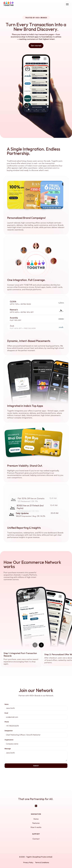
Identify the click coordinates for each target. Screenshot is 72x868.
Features (36, 823)
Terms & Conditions (42, 862)
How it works (36, 827)
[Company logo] (9, 4)
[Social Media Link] (36, 806)
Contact (36, 839)
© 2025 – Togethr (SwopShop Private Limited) (36, 857)
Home (36, 819)
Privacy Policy (28, 862)
